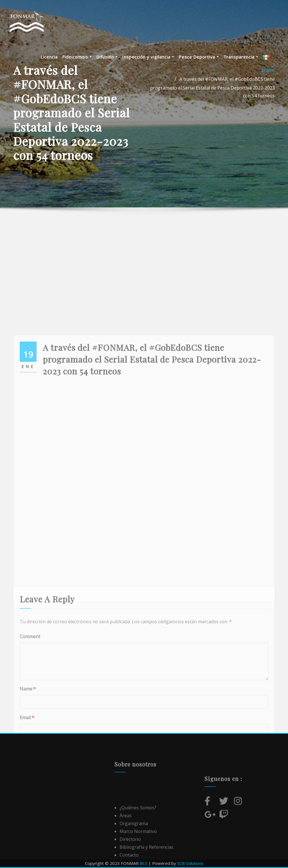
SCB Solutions (190, 863)
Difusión (110, 57)
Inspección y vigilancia (151, 57)
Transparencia (244, 57)
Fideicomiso (80, 57)
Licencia (52, 57)
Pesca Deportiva (202, 57)
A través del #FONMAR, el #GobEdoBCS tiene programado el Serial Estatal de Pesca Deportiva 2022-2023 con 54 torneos (212, 87)
